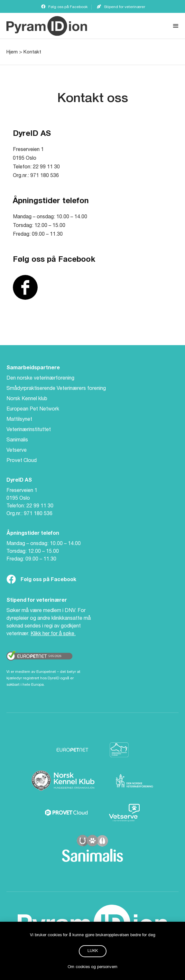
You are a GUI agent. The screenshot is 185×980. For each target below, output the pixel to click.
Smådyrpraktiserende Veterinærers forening (56, 389)
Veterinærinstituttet (29, 430)
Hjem (12, 52)
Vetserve (17, 451)
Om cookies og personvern (92, 971)
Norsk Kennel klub (27, 399)
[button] (176, 26)
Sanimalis (17, 440)
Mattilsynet (19, 420)
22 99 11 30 (40, 506)
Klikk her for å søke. (53, 634)
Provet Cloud (22, 461)
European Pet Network (33, 410)
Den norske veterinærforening (40, 379)
